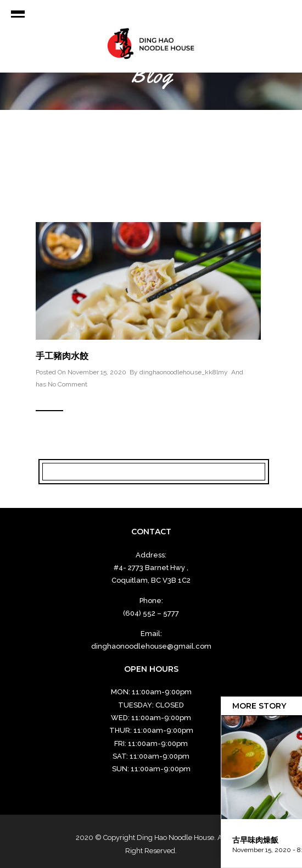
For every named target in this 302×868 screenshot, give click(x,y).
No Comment (68, 384)
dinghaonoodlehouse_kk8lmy (184, 372)
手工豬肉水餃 (62, 356)
